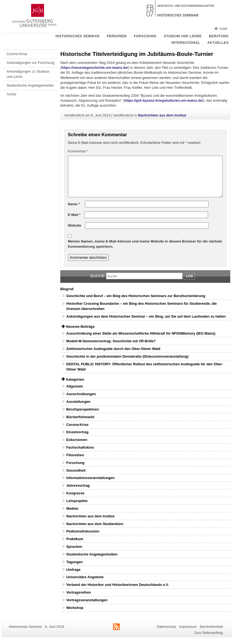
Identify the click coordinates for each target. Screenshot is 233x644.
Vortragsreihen (79, 592)
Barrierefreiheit (211, 627)
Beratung (219, 36)
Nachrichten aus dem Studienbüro (95, 524)
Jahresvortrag (78, 485)
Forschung (145, 36)
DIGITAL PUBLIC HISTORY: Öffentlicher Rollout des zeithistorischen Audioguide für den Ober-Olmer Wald (145, 367)
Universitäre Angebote (85, 577)
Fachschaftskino (80, 447)
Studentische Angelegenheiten (30, 85)
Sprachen (74, 547)
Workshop (75, 608)
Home (223, 29)
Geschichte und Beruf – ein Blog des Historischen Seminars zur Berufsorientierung (136, 296)
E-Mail (74, 215)
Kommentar (78, 151)
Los (189, 276)
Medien (72, 508)
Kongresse (75, 493)
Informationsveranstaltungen (90, 478)
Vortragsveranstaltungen (87, 600)
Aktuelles (218, 43)
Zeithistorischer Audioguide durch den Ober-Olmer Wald (113, 349)
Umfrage (73, 570)
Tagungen (75, 562)
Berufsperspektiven (83, 409)
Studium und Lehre (183, 36)
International (186, 43)
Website (75, 225)
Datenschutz (167, 627)
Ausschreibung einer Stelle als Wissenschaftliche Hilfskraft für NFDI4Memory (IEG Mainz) (141, 333)
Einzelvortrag (77, 432)
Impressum (188, 627)
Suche (98, 276)
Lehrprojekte (77, 501)
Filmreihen (75, 455)
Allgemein (75, 386)
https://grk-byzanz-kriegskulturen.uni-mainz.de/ (164, 100)
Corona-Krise (17, 54)
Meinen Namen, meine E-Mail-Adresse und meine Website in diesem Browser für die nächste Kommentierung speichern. (145, 244)
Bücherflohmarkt (80, 417)
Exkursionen (77, 440)
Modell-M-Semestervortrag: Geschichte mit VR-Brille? (111, 341)
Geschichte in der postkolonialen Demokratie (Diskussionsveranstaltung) (127, 356)
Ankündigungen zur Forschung (30, 63)
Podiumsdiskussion (83, 531)
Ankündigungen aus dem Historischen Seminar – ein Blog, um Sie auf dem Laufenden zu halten (146, 316)
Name (74, 204)
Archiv (12, 94)
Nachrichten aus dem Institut (162, 115)
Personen (117, 36)
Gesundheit (76, 470)
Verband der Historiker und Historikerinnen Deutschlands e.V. (118, 585)
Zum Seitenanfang (208, 633)
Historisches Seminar (78, 36)
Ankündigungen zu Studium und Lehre (28, 74)
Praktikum (75, 539)
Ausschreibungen (81, 394)
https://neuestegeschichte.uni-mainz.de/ (95, 68)
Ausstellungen (78, 402)
